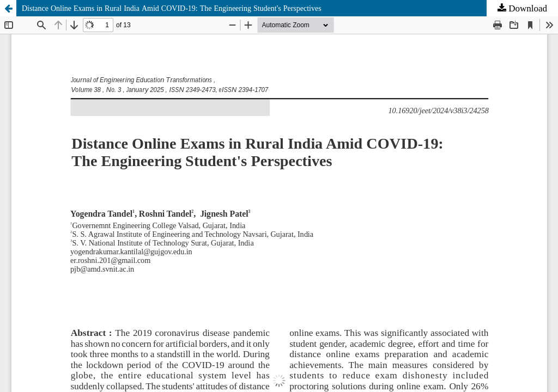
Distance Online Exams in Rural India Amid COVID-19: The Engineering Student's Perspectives (172, 8)
